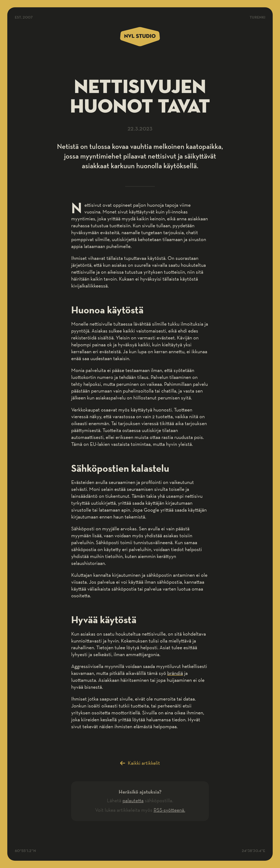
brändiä (175, 673)
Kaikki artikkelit (144, 763)
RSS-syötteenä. (169, 810)
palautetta (133, 800)
